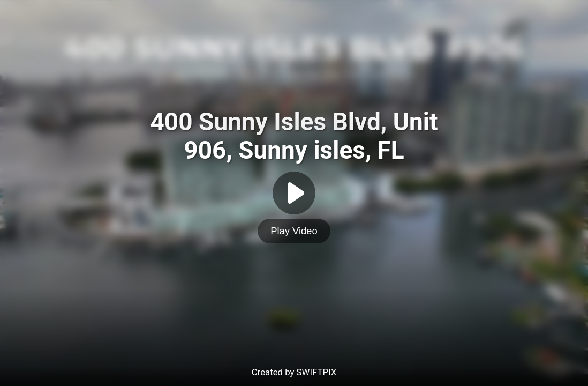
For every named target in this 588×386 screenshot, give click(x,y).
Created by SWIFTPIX (294, 372)
